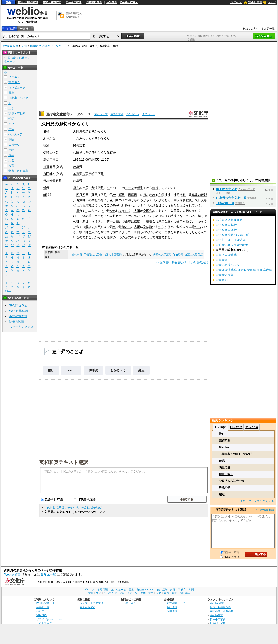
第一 (113, 195)
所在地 (78, 188)
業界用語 (14, 82)
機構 (110, 237)
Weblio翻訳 (216, 615)
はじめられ (126, 205)
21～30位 (252, 427)
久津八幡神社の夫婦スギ (232, 235)
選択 (46, 159)
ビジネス (14, 77)
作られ (196, 227)
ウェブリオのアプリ (91, 603)
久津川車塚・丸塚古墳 (231, 240)
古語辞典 (112, 2)
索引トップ (101, 114)
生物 (11, 150)
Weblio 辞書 (255, 2)
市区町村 (49, 174)
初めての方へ (251, 29)
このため (131, 216)
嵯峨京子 (225, 488)
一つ (119, 237)
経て (189, 221)
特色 (116, 216)
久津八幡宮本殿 (226, 230)
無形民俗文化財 (227, 189)
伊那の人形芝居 (162, 254)
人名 (11, 160)
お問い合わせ (131, 603)
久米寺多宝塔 (225, 275)
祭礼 (94, 200)
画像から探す (88, 607)
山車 (88, 211)
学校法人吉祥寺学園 (232, 481)
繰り (82, 232)
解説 (46, 195)
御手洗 (93, 370)
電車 (11, 93)
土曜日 (120, 195)
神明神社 (180, 195)
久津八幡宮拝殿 (226, 225)
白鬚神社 (164, 195)
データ (129, 188)
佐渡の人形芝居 (194, 254)
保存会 (111, 153)
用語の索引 (117, 114)
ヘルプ (272, 2)
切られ (142, 232)
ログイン (236, 2)
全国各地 (149, 211)
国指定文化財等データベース (49, 46)
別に (146, 227)
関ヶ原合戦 (181, 200)
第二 (161, 221)
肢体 (152, 227)
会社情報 (172, 607)
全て (7, 73)
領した (78, 205)
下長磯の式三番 (93, 254)
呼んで (202, 232)
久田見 (199, 200)
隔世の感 (225, 467)
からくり (164, 227)
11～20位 (236, 427)
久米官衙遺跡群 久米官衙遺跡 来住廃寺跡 (244, 270)
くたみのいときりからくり (91, 138)
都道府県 (49, 167)
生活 (11, 129)
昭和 (93, 159)
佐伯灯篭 (178, 254)
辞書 (8, 2)
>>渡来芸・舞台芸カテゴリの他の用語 (182, 262)
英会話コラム (18, 305)
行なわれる (151, 195)
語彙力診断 (17, 322)
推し (51, 370)
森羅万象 (225, 441)
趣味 (11, 140)
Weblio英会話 (18, 311)
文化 (24, 46)
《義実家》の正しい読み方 (236, 454)
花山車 (114, 200)
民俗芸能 (79, 145)
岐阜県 (78, 167)
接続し (139, 221)
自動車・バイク (18, 98)
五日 (94, 195)
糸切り (178, 232)
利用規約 (41, 615)
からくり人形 (152, 200)
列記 (60, 167)
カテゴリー (149, 114)
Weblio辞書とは (45, 603)
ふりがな (49, 138)
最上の (90, 227)
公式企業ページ (176, 603)
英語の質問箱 (18, 316)
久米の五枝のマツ (228, 265)
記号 (8, 292)
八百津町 (88, 174)
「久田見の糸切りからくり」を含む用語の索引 (74, 507)
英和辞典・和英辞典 (222, 611)
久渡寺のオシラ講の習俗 (232, 245)
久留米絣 (222, 260)
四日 (85, 195)
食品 (11, 155)
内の (107, 188)
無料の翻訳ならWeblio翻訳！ (74, 15)
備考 (46, 188)
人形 (137, 227)
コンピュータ (17, 87)
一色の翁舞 (76, 254)
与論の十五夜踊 (113, 254)
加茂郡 (78, 174)
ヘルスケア (16, 134)
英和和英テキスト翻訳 (64, 462)
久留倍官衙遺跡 (226, 255)
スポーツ (14, 145)
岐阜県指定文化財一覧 (231, 198)
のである (85, 237)
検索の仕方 (43, 607)
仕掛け (163, 216)
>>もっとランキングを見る (256, 501)
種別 (46, 145)
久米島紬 (222, 280)
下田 (101, 174)
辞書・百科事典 (18, 171)
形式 (128, 237)
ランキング (133, 114)
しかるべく (118, 370)
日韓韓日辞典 (94, 2)
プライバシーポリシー (49, 619)
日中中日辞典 (74, 2)
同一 (88, 188)
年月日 (54, 159)
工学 (11, 108)
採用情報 (172, 611)
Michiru (224, 447)
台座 (116, 221)
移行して (158, 188)
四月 (79, 195)
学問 (11, 119)
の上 (122, 200)
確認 (222, 461)
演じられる (136, 200)
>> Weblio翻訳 (265, 510)
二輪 (82, 216)
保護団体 (49, 153)
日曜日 (132, 195)
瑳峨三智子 (226, 474)
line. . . (71, 370)
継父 (141, 370)
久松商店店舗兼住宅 (229, 220)
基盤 (149, 221)
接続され (125, 227)
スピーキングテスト (23, 327)
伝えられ (186, 205)
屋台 (79, 211)
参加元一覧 (268, 29)
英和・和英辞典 (52, 2)
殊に (177, 216)
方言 (11, 166)
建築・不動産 (17, 114)
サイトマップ (44, 623)
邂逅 (222, 494)
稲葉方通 (88, 205)
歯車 (128, 221)
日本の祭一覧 (225, 203)
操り (201, 216)
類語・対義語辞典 (28, 2)
